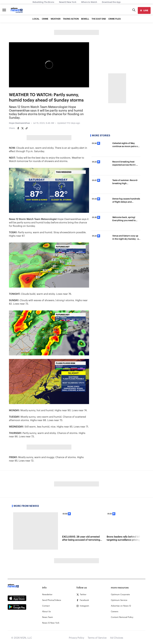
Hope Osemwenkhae (19, 123)
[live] (144, 10)
